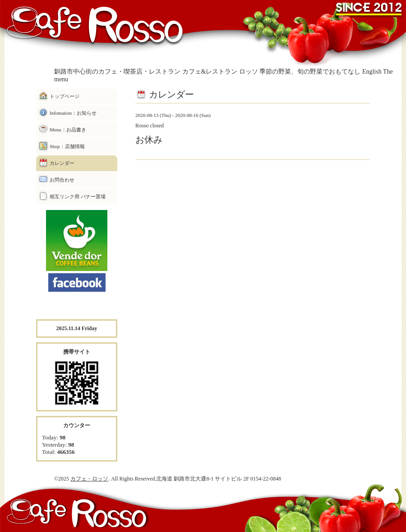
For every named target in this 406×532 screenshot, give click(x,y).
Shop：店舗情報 (67, 146)
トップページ (65, 96)
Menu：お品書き (68, 130)
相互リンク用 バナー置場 (78, 196)
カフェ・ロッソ (89, 479)
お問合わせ (62, 180)
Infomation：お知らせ (73, 113)
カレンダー (62, 163)
